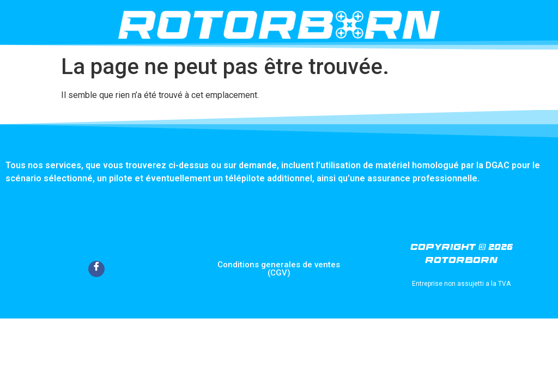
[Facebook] (96, 269)
